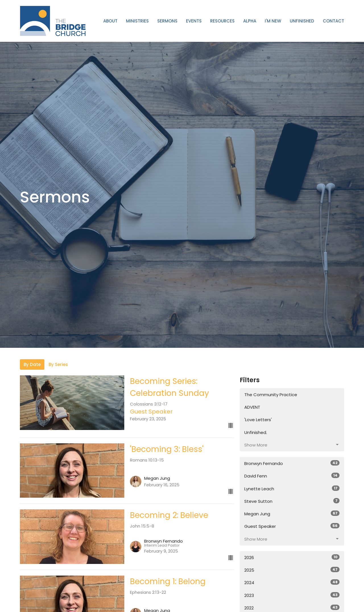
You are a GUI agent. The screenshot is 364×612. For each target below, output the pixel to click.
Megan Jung (292, 514)
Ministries (137, 21)
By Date (32, 364)
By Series (58, 364)
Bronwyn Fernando (292, 463)
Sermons (167, 21)
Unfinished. (256, 432)
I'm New (273, 21)
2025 (292, 570)
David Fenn (292, 476)
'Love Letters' (258, 420)
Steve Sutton (292, 501)
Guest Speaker (292, 526)
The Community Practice (271, 395)
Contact (333, 21)
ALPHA (250, 21)
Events (194, 21)
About (110, 21)
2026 (292, 557)
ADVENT (252, 407)
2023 (292, 595)
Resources (222, 21)
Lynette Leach (292, 489)
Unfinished (302, 21)
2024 (292, 582)
